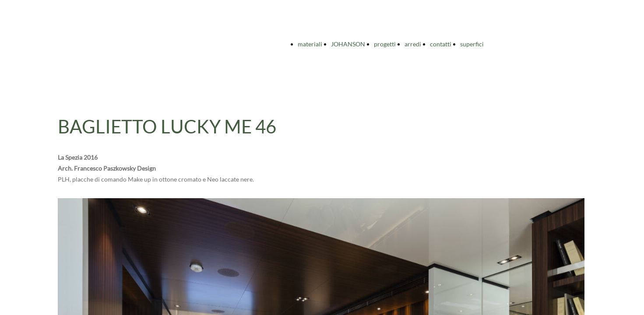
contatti (441, 44)
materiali (310, 44)
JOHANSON (348, 44)
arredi (413, 44)
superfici (472, 44)
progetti (385, 44)
